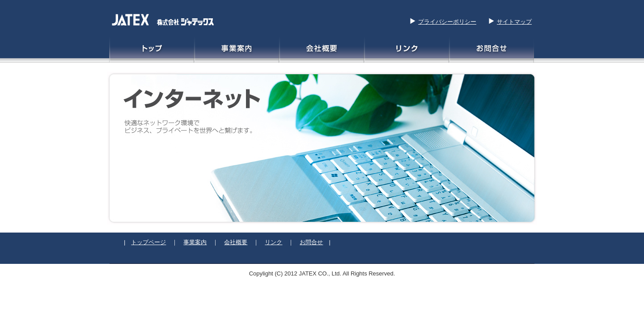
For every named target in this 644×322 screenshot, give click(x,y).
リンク (273, 242)
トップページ (148, 242)
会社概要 (236, 242)
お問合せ (311, 242)
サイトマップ (514, 22)
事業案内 (195, 242)
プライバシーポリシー (447, 22)
